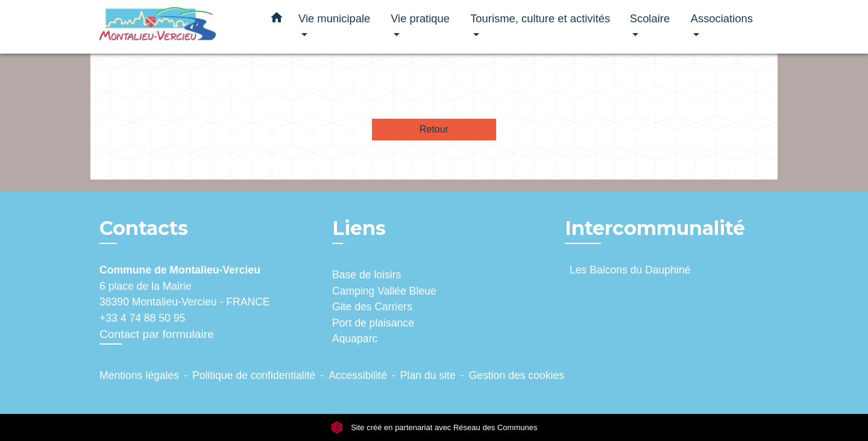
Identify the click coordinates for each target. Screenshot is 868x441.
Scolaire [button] (650, 18)
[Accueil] (175, 27)
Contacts (144, 228)
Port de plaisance (373, 323)
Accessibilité (358, 375)
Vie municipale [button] (334, 18)
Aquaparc (355, 339)
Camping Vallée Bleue (384, 291)
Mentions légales (139, 375)
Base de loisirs (366, 275)
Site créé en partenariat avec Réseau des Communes (434, 427)
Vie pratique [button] (420, 18)
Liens (359, 228)
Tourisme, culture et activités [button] (540, 18)
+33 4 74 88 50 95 (142, 318)
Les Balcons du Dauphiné (630, 270)
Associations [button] (722, 18)
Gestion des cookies (517, 375)
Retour (434, 129)
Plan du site (428, 375)
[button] (277, 20)
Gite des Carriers (372, 307)
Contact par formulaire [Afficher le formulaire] (157, 334)
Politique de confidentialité (254, 375)
